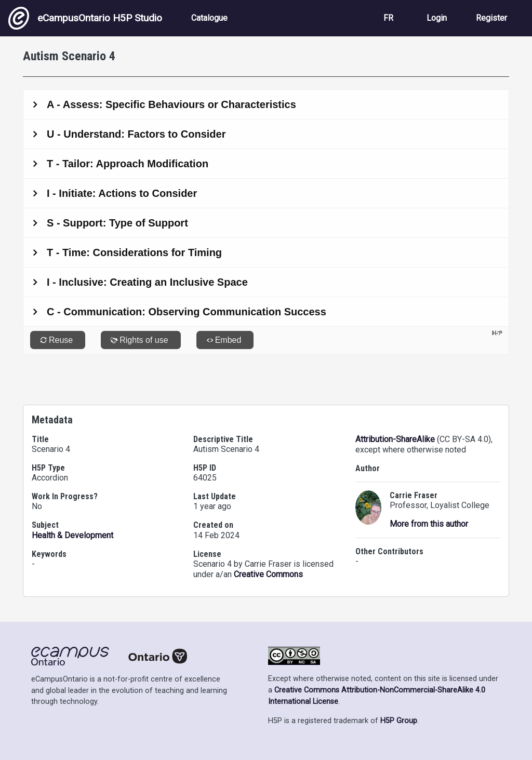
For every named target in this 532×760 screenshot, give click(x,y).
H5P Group (399, 721)
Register (491, 18)
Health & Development (72, 535)
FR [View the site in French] (388, 18)
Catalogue (209, 18)
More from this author (429, 524)
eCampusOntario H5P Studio (85, 18)
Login (437, 18)
